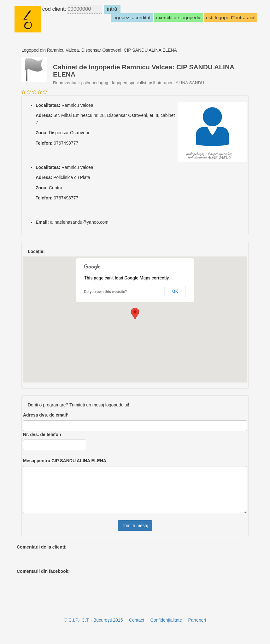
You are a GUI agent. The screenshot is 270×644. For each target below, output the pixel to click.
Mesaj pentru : (65, 461)
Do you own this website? (106, 292)
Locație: (36, 251)
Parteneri (197, 620)
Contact (137, 620)
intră (112, 9)
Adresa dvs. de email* (46, 415)
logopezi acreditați (132, 17)
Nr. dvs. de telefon (42, 434)
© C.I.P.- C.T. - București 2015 (94, 620)
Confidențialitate (166, 620)
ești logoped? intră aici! (231, 17)
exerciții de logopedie (179, 17)
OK (175, 291)
